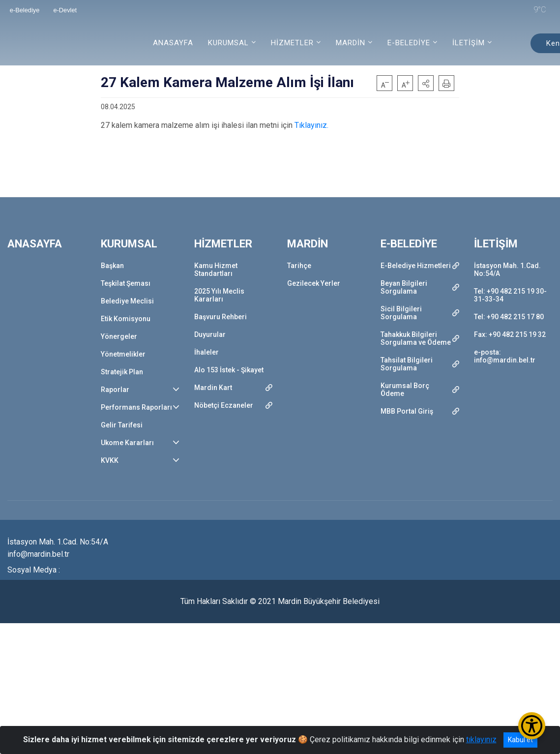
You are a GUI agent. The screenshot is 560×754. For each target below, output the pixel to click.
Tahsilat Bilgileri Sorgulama (407, 364)
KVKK (110, 460)
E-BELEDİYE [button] (409, 43)
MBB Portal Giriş (407, 411)
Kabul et (520, 740)
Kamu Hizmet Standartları (216, 270)
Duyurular (210, 334)
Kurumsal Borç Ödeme (405, 390)
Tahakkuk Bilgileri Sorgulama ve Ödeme (416, 338)
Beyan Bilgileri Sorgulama (404, 287)
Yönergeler (119, 336)
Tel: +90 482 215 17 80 (509, 317)
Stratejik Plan (122, 372)
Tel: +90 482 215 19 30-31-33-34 (510, 295)
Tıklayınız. (310, 125)
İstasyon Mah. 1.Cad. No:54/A (507, 270)
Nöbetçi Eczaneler (224, 405)
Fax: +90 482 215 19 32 (510, 334)
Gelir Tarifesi (122, 425)
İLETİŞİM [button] (469, 43)
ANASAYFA (173, 43)
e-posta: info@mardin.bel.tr (505, 356)
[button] (426, 83)
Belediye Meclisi (127, 301)
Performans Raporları (136, 407)
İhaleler (206, 352)
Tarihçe (299, 266)
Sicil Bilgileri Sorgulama (401, 313)
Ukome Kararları (127, 443)
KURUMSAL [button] (228, 43)
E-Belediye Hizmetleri (416, 266)
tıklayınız (481, 739)
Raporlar (115, 390)
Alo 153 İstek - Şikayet (229, 370)
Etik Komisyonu (126, 319)
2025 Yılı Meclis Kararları (219, 295)
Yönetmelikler (123, 354)
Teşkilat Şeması (126, 283)
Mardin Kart (213, 388)
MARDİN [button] (351, 43)
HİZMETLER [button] (292, 43)
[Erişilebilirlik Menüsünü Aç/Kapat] (532, 726)
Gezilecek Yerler (314, 283)
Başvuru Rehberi (221, 317)
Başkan (112, 266)
